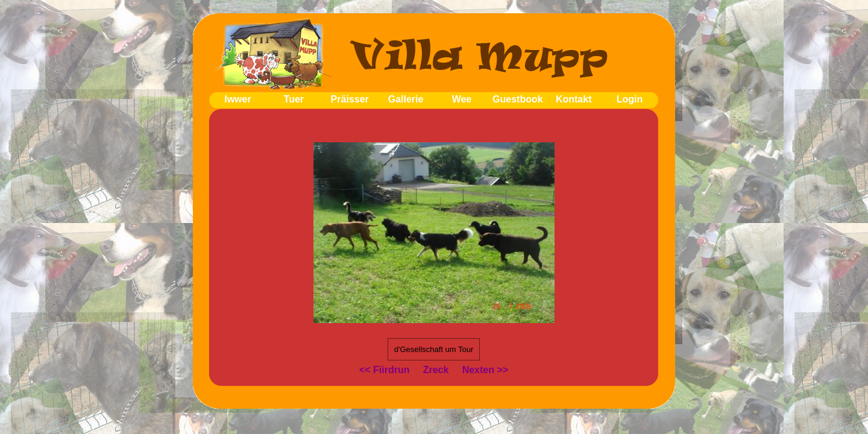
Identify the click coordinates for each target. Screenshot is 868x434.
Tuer (294, 99)
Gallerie (406, 99)
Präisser (350, 99)
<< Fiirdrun (385, 370)
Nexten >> (485, 370)
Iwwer (237, 99)
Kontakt (574, 99)
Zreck (436, 370)
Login (630, 99)
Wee (462, 99)
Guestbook (518, 99)
